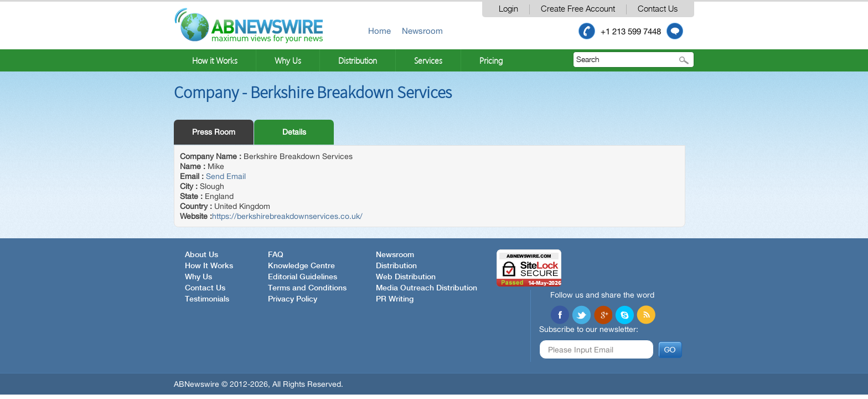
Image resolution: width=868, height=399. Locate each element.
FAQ (276, 255)
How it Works (215, 60)
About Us (201, 255)
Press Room (214, 132)
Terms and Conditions (307, 288)
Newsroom (422, 31)
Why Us (288, 60)
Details (294, 132)
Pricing (491, 60)
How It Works (209, 266)
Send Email (226, 176)
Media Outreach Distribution (427, 288)
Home (379, 31)
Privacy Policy (293, 299)
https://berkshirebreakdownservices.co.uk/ (287, 216)
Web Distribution (406, 277)
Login (508, 9)
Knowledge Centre (301, 266)
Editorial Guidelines (303, 277)
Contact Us (658, 9)
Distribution (358, 60)
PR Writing (395, 299)
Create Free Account (578, 9)
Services (428, 60)
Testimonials (207, 299)
